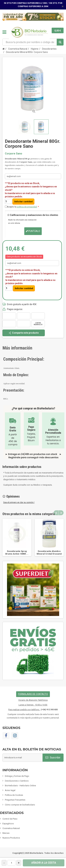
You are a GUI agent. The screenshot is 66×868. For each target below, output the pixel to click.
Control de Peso (10, 819)
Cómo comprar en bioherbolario (20, 805)
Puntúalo (33, 231)
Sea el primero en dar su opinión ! (19, 502)
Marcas (6, 833)
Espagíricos (8, 824)
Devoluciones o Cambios (17, 781)
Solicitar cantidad (23, 202)
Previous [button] (56, 513)
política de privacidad (27, 207)
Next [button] (61, 513)
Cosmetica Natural (11, 828)
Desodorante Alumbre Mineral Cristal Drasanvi (49, 552)
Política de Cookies (14, 795)
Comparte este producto (24, 333)
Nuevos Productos (11, 838)
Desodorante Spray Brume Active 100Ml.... (17, 552)
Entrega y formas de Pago (17, 776)
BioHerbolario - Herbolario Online (20, 786)
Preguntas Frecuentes (15, 800)
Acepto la (23, 207)
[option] (17, 538)
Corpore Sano (14, 154)
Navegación (4, 32)
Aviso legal (10, 790)
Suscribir (53, 757)
